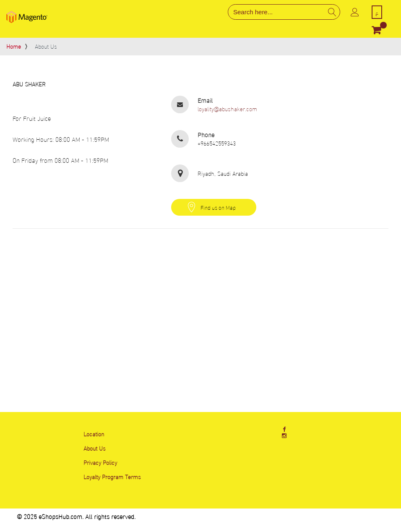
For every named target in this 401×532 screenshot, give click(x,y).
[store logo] (27, 17)
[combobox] (284, 12)
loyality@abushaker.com (227, 109)
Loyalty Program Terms (112, 476)
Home (14, 46)
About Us (95, 448)
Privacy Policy (100, 462)
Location (94, 434)
